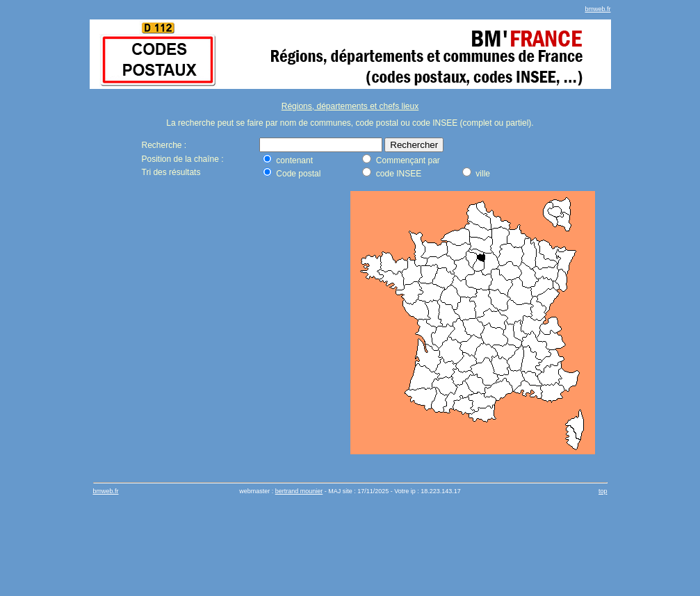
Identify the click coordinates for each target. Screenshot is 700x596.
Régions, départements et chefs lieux (350, 106)
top (603, 491)
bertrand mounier (299, 491)
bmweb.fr (597, 9)
